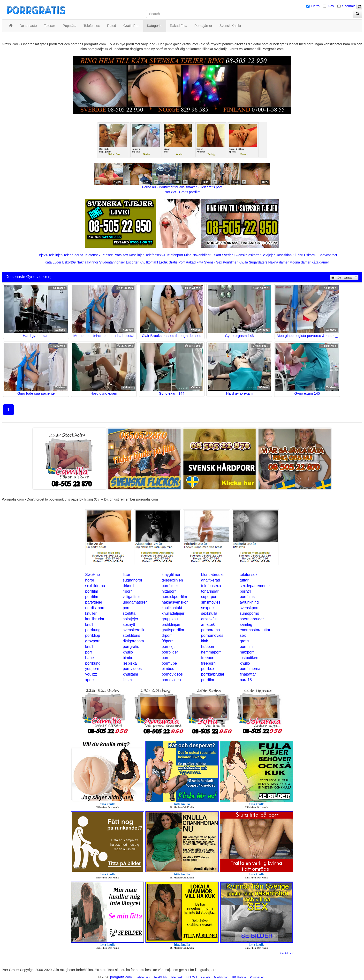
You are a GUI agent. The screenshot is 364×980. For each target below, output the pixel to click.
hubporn (208, 647)
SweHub (92, 575)
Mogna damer (300, 262)
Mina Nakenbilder (197, 255)
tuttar (244, 580)
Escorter (132, 262)
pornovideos (172, 674)
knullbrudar (95, 619)
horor (90, 580)
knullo (128, 652)
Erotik (163, 262)
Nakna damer (279, 262)
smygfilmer (171, 575)
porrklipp (93, 635)
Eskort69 (69, 262)
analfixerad (211, 580)
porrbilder (170, 652)
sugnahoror (133, 580)
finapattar (248, 674)
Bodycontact (328, 255)
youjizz (91, 674)
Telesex (107, 255)
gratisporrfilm (173, 630)
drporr (167, 635)
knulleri (91, 613)
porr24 (245, 591)
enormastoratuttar (255, 630)
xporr (90, 680)
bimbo (128, 658)
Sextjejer (268, 255)
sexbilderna (95, 586)
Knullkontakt (149, 262)
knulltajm (130, 674)
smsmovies (211, 602)
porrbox (208, 669)
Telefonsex (92, 255)
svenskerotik (133, 630)
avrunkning (249, 602)
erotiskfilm (210, 619)
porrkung (93, 630)
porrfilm (92, 591)
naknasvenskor (175, 602)
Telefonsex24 (155, 255)
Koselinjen (137, 255)
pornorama (210, 630)
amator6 (208, 625)
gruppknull (171, 619)
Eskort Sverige (223, 255)
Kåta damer (320, 262)
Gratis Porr (177, 262)
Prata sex (121, 255)
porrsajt (168, 647)
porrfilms (247, 597)
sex (243, 635)
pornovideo (171, 680)
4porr (127, 591)
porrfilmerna (250, 669)
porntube (169, 663)
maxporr (247, 652)
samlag (246, 625)
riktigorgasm (133, 641)
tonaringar (210, 591)
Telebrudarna (73, 255)
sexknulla (209, 613)
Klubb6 (298, 255)
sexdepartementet (255, 586)
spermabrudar (252, 619)
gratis (245, 641)
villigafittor (131, 597)
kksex (128, 680)
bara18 (246, 680)
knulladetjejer (173, 613)
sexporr (208, 608)
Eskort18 (311, 255)
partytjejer (94, 602)
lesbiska (130, 663)
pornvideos (132, 669)
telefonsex (249, 575)
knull (89, 625)
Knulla (243, 262)
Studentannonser (112, 262)
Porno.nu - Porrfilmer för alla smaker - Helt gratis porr (182, 187)
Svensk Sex (213, 262)
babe (90, 658)
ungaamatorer (135, 602)
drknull (128, 586)
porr (126, 608)
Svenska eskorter (248, 255)
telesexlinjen (172, 580)
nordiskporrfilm (174, 597)
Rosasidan (284, 255)
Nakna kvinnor (87, 262)
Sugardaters (258, 262)
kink (205, 641)
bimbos (168, 669)
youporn (92, 669)
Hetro (315, 6)
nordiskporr (95, 608)
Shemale (349, 6)
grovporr (92, 641)
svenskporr (249, 608)
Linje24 (42, 255)
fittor (126, 575)
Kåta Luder (53, 262)
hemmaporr (211, 652)
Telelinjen (55, 255)
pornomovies (212, 635)
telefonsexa (211, 586)
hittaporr (169, 591)
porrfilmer (170, 586)
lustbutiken (249, 658)
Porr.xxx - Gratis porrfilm (182, 192)
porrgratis (131, 647)
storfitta (129, 613)
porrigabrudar (213, 674)
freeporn (208, 663)
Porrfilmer (230, 262)
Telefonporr (175, 255)
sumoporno (250, 613)
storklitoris (131, 635)
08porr (167, 641)
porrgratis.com (121, 977)
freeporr (208, 658)
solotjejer (130, 619)
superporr (209, 597)
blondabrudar (212, 575)
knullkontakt (172, 608)
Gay (331, 6)
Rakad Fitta (195, 262)
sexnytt (129, 625)
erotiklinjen (171, 625)
